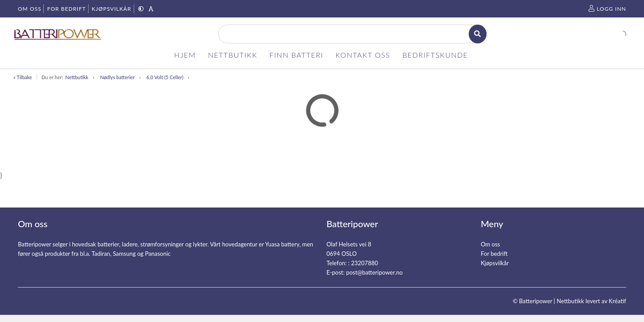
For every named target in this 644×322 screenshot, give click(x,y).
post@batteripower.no (375, 272)
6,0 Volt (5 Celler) (165, 77)
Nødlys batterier (118, 77)
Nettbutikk (77, 77)
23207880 (364, 263)
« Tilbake (23, 77)
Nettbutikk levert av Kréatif (591, 301)
